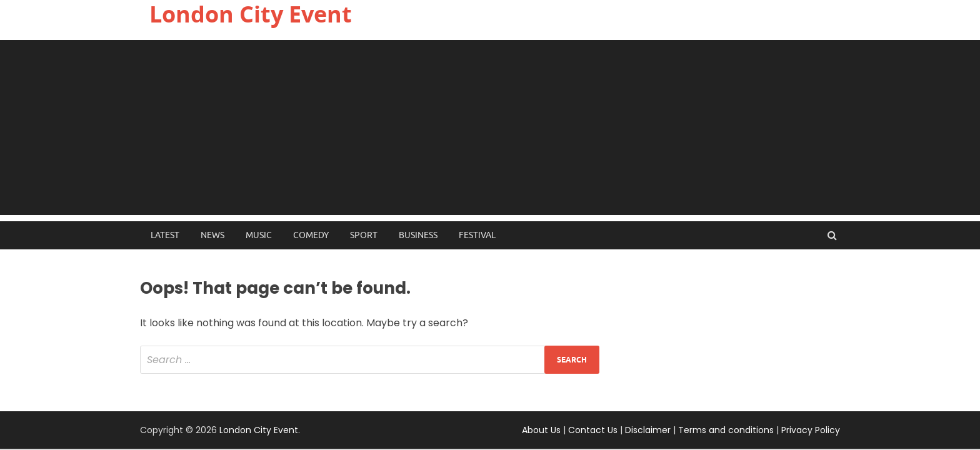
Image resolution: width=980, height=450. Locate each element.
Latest (165, 235)
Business (418, 235)
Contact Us (593, 430)
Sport (364, 235)
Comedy (311, 235)
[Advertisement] (490, 127)
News (212, 235)
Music (259, 235)
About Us (541, 430)
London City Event (259, 430)
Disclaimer (648, 430)
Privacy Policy (811, 430)
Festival (477, 235)
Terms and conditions (726, 430)
